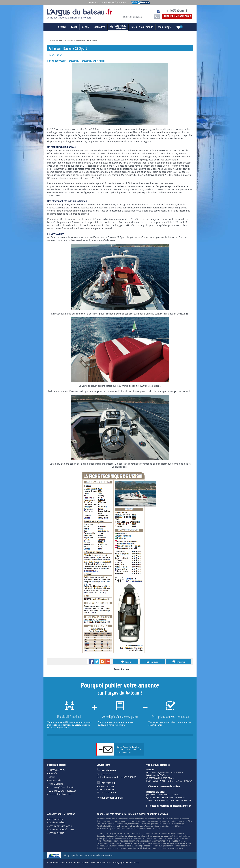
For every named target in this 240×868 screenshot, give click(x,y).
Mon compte (165, 27)
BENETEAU (152, 772)
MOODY (188, 781)
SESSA (149, 800)
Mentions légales (56, 784)
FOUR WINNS (162, 800)
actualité (174, 841)
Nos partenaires (56, 780)
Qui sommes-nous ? (57, 770)
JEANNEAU (165, 772)
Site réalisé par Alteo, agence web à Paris (118, 863)
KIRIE (170, 781)
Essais (69, 41)
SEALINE (175, 800)
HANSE (178, 781)
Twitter (97, 662)
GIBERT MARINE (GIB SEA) (159, 778)
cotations (146, 833)
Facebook (91, 662)
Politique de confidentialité (60, 794)
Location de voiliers (57, 822)
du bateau (118, 27)
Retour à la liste (121, 669)
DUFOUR (177, 772)
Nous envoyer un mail (111, 798)
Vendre (86, 27)
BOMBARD (167, 798)
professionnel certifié (169, 826)
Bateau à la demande (142, 27)
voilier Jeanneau (116, 821)
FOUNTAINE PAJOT (156, 781)
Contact (52, 777)
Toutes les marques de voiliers (165, 786)
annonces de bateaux (127, 819)
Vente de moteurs (56, 833)
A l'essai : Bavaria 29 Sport (85, 41)
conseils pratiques (153, 843)
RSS (102, 662)
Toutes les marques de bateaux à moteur (170, 806)
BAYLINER (186, 800)
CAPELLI (176, 795)
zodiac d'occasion (142, 821)
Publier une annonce (177, 16)
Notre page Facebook (159, 11)
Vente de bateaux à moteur (60, 826)
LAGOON (162, 775)
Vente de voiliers (56, 819)
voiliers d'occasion (146, 819)
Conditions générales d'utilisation (63, 791)
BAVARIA (151, 775)
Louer (74, 27)
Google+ (108, 662)
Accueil (50, 41)
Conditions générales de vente (61, 787)
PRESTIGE (180, 798)
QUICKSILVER (153, 798)
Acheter (62, 27)
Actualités (100, 27)
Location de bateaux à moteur (61, 829)
